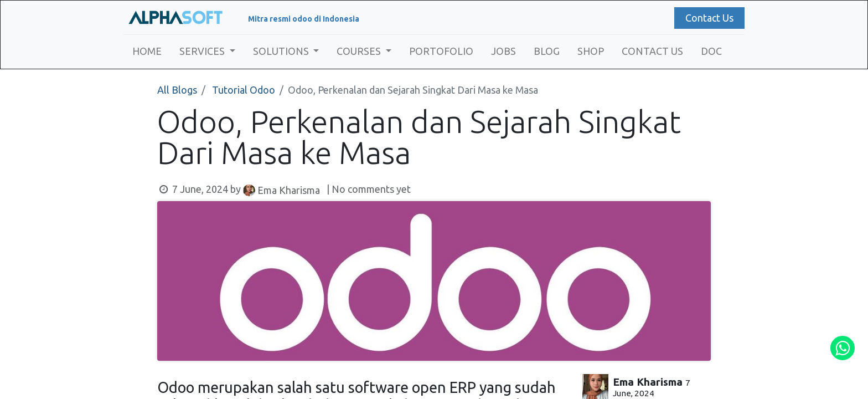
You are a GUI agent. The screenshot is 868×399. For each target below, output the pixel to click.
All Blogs (177, 90)
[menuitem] (150, 51)
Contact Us (706, 18)
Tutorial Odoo (244, 90)
